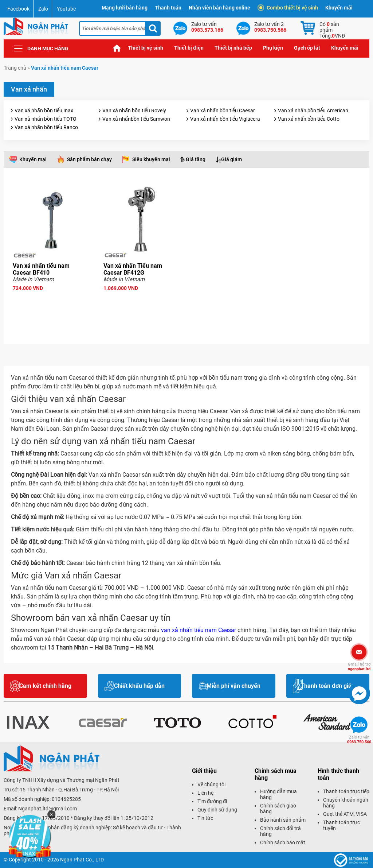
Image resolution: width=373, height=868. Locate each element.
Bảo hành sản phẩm (283, 820)
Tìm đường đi (212, 801)
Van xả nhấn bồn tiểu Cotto (309, 119)
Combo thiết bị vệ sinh (289, 8)
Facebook (18, 9)
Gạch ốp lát (307, 48)
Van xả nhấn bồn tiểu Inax (44, 111)
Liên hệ (205, 793)
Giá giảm (231, 159)
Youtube (66, 9)
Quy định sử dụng (217, 810)
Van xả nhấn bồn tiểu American (313, 111)
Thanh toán (168, 8)
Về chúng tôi (211, 784)
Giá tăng (196, 159)
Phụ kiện (273, 48)
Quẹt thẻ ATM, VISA (345, 814)
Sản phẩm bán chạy (89, 159)
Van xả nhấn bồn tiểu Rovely (134, 111)
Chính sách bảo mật (283, 842)
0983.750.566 (359, 740)
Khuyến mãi (339, 8)
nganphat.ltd (359, 667)
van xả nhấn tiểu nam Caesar (199, 630)
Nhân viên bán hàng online (219, 8)
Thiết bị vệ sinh (146, 48)
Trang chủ (117, 48)
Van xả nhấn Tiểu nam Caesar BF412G (133, 269)
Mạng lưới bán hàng (125, 8)
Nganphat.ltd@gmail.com (48, 809)
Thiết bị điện (189, 48)
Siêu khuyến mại (151, 159)
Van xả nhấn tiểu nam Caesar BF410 (41, 269)
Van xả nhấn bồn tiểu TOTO (46, 119)
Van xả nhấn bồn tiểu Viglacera (225, 119)
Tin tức (205, 818)
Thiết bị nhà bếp (233, 48)
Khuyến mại (33, 159)
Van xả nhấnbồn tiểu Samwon (136, 119)
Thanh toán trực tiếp (346, 791)
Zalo (43, 9)
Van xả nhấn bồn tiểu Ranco (46, 127)
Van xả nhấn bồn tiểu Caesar (223, 111)
